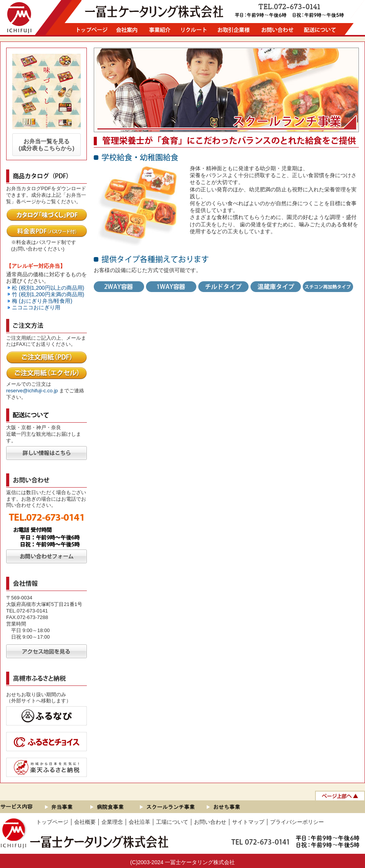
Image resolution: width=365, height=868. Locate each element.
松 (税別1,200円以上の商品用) (48, 288)
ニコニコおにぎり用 (36, 307)
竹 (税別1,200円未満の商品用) (48, 294)
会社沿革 (139, 822)
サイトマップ (248, 822)
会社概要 (85, 822)
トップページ (52, 822)
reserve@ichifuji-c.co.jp (32, 391)
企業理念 (112, 822)
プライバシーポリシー (297, 822)
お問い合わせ (210, 822)
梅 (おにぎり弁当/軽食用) (42, 301)
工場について (172, 822)
